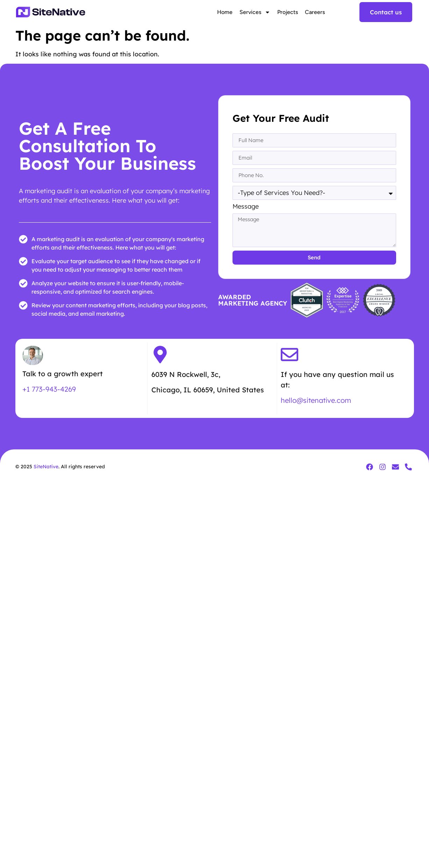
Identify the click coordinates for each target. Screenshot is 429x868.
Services (255, 12)
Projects (288, 12)
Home (225, 12)
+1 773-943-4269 (49, 389)
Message (246, 207)
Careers (315, 12)
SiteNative (46, 467)
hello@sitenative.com (316, 400)
